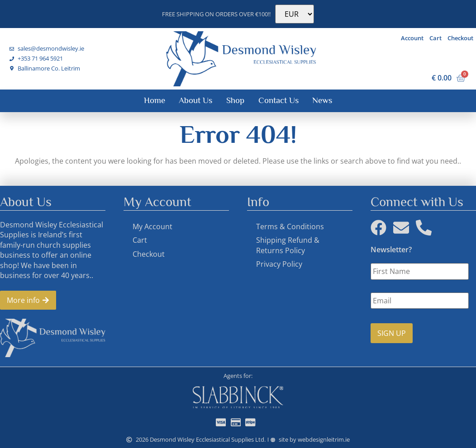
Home (155, 100)
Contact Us (278, 100)
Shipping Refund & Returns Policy (288, 245)
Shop (235, 100)
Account (412, 38)
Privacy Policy (279, 264)
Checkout (460, 38)
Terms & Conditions (290, 226)
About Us (195, 100)
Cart (436, 38)
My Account (152, 226)
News (322, 100)
